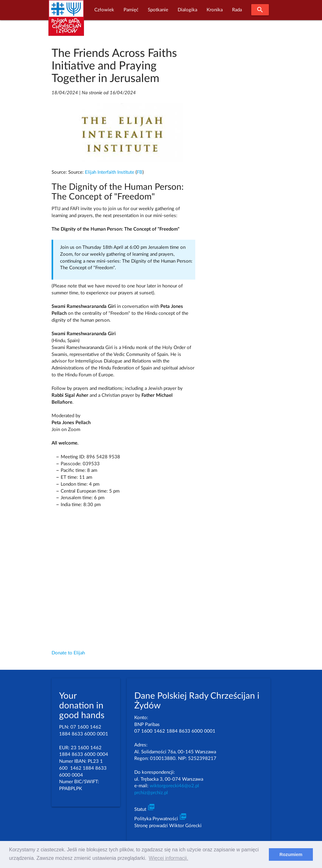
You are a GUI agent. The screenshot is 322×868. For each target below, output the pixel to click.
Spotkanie (158, 10)
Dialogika (187, 10)
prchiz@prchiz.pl (151, 793)
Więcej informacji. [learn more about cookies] (168, 858)
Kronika (215, 10)
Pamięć (131, 10)
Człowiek (104, 10)
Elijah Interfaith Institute (110, 172)
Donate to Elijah (68, 653)
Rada (237, 10)
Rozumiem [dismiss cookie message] (291, 854)
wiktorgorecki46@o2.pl (174, 786)
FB (140, 172)
